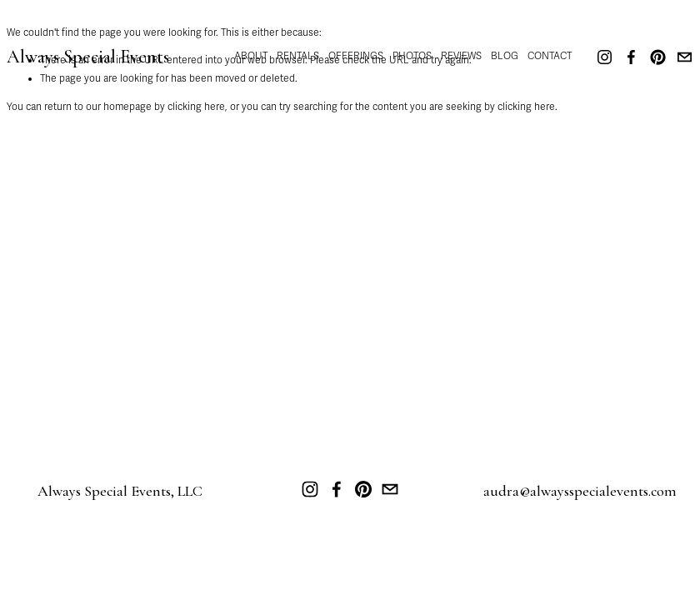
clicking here (196, 107)
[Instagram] (605, 57)
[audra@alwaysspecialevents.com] (685, 57)
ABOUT (251, 56)
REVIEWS (461, 56)
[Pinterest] (658, 57)
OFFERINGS (356, 56)
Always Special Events (88, 57)
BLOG (505, 56)
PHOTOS (412, 56)
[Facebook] (631, 57)
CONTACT (550, 56)
